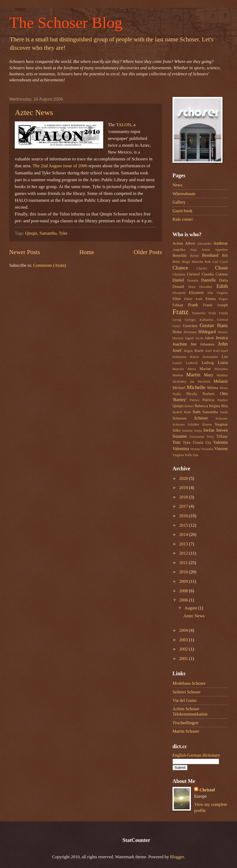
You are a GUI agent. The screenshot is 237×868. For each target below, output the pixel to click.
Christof (193, 274)
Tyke (63, 233)
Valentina (181, 449)
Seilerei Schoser (187, 692)
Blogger (177, 857)
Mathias (222, 375)
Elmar (188, 299)
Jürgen (188, 351)
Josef (177, 350)
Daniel (178, 280)
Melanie (221, 381)
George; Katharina (199, 320)
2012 (184, 553)
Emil (199, 299)
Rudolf (177, 412)
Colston (222, 274)
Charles (202, 268)
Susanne (180, 436)
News (177, 185)
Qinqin (31, 233)
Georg (177, 320)
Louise (177, 363)
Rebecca (201, 406)
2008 (184, 591)
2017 (184, 506)
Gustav (207, 325)
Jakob (209, 338)
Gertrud (222, 320)
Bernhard (210, 255)
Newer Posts (25, 252)
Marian (205, 369)
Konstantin (210, 357)
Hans (222, 325)
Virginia (178, 455)
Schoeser (180, 418)
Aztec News (34, 112)
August (191, 608)
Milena (213, 388)
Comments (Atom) (50, 265)
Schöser (201, 418)
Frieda (223, 313)
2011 (184, 563)
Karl (209, 351)
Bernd (194, 256)
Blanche (197, 262)
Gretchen (190, 326)
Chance (180, 268)
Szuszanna (197, 437)
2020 (184, 478)
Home (87, 252)
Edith (222, 286)
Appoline (221, 250)
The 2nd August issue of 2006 (60, 166)
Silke (177, 430)
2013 (184, 544)
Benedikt (180, 255)
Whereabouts (184, 194)
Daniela (193, 280)
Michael (179, 388)
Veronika (207, 449)
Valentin (221, 442)
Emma (211, 299)
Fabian (178, 305)
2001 (184, 659)
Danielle (209, 280)
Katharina (179, 357)
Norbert (208, 394)
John (223, 344)
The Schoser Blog (66, 23)
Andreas (221, 243)
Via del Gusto (184, 700)
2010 (184, 572)
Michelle (196, 387)
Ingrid (189, 338)
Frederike (199, 313)
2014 (184, 534)
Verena (195, 449)
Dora (192, 287)
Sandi (224, 412)
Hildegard (207, 332)
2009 (184, 581)
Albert (190, 243)
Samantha (48, 233)
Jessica (222, 338)
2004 (184, 630)
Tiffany (222, 436)
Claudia (208, 274)
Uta (208, 442)
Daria (223, 280)
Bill (225, 255)
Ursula (198, 442)
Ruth (187, 412)
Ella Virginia (218, 293)
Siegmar (221, 424)
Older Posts (148, 252)
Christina (179, 274)
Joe (194, 344)
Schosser (222, 418)
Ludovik (192, 363)
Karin (199, 351)
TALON (123, 125)
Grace (177, 326)
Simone (187, 430)
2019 (184, 488)
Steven (222, 430)
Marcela (178, 369)
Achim (178, 243)
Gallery (179, 202)
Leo (225, 357)
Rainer (189, 406)
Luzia (223, 363)
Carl (215, 262)
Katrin (194, 357)
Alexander (204, 243)
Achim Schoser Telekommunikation (190, 711)
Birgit (186, 262)
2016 (184, 516)
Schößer (193, 424)
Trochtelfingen (185, 723)
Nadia (177, 394)
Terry (210, 437)
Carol (224, 262)
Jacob (199, 338)
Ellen (177, 299)
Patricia (208, 400)
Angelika (179, 250)
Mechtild (204, 381)
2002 (184, 649)
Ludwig (208, 363)
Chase (221, 268)
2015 (184, 525)
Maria (192, 369)
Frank (193, 305)
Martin (193, 374)
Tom (176, 442)
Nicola (191, 394)
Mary (209, 375)
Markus (178, 375)
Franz (180, 312)
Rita (224, 406)
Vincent (221, 449)
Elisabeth (179, 293)
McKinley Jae (183, 381)
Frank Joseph (215, 305)
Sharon (207, 424)
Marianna (221, 369)
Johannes (207, 344)
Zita (195, 455)
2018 (184, 497)
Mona (224, 388)
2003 (184, 640)
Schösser (179, 424)
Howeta (178, 338)
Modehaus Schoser (189, 683)
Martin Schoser (186, 731)
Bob (208, 262)
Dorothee (206, 287)
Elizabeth (196, 293)
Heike (177, 332)
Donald (178, 287)
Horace (223, 332)
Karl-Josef (221, 351)
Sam (196, 412)
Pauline (223, 400)
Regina (215, 406)
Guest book (182, 211)
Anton (206, 250)
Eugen (223, 299)
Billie (176, 262)
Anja (193, 250)
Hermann (190, 332)
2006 (184, 600)
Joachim (180, 344)
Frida (212, 313)
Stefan (209, 430)
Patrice (195, 400)
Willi (188, 455)
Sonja (198, 430)
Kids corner (183, 219)
